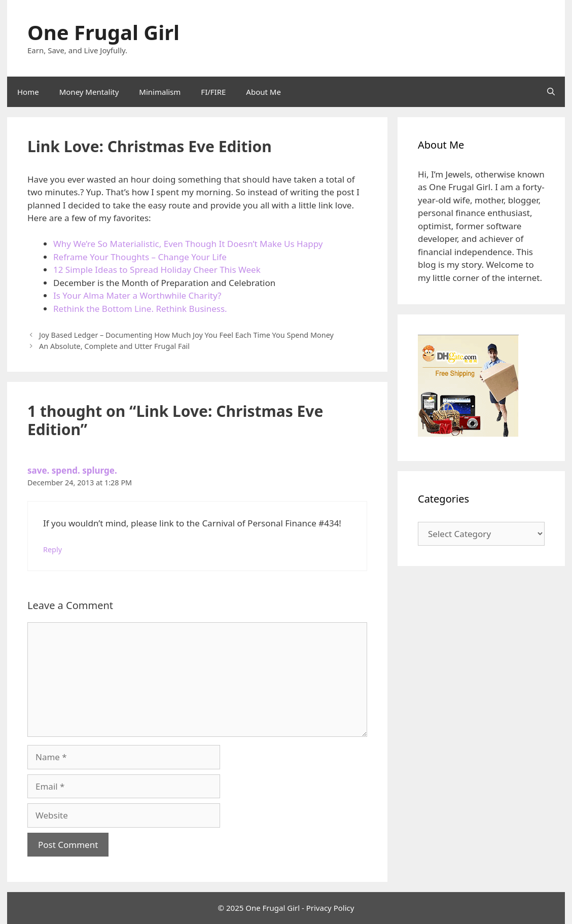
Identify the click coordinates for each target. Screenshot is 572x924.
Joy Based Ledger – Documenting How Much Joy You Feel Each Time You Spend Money (186, 335)
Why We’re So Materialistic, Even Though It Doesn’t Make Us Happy (188, 244)
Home (28, 92)
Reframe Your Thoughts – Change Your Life (140, 257)
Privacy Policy (330, 908)
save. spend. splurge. (72, 470)
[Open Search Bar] (551, 92)
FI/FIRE (213, 92)
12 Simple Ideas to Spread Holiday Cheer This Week (157, 270)
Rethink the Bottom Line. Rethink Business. (140, 309)
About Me (263, 92)
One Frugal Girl (103, 32)
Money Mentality (89, 92)
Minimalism (160, 92)
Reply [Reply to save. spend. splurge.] (52, 549)
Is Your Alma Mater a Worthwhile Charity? (137, 295)
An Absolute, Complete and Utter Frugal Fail (114, 346)
